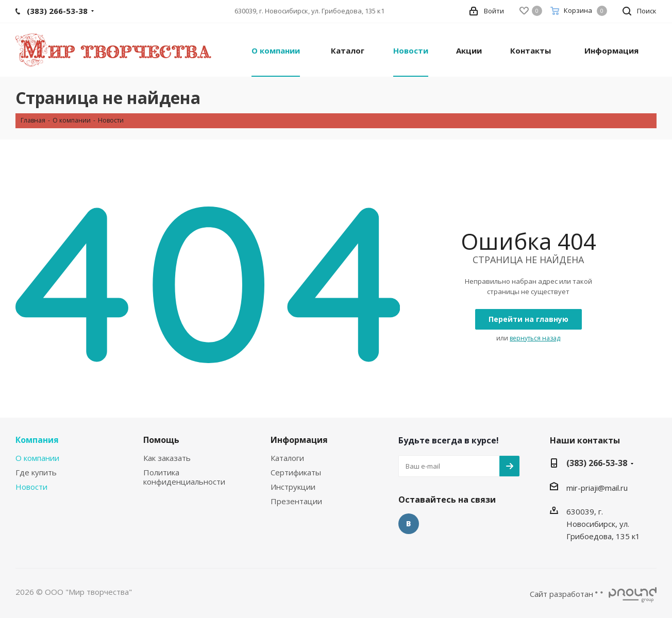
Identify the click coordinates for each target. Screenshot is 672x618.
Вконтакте (409, 524)
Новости (31, 487)
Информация (299, 440)
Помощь (161, 440)
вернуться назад (535, 338)
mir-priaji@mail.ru (597, 488)
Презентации (296, 501)
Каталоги (287, 458)
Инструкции (293, 487)
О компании (37, 458)
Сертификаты (296, 472)
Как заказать (167, 458)
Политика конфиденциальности (184, 477)
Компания (37, 440)
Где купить (36, 472)
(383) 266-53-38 (597, 463)
